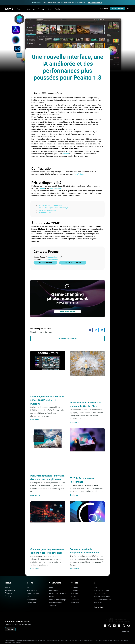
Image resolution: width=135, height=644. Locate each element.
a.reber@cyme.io (51, 260)
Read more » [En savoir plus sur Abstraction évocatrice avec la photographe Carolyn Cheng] (74, 422)
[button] (90, 330)
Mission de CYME (44, 213)
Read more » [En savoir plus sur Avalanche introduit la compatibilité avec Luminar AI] (74, 569)
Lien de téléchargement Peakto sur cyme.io (55, 208)
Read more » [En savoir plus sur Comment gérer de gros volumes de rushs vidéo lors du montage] (35, 569)
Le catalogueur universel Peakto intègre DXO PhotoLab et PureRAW (47, 400)
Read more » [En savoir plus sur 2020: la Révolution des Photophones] (74, 495)
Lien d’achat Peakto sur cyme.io (50, 205)
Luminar (66, 154)
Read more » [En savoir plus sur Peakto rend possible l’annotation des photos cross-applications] (35, 495)
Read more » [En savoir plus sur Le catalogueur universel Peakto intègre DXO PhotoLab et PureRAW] (35, 420)
